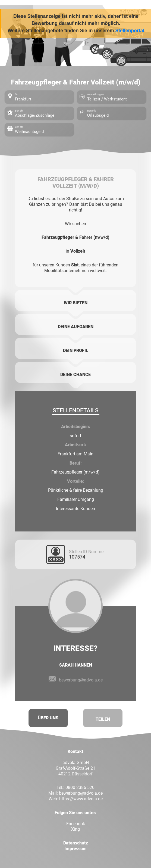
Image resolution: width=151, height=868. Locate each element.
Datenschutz (76, 843)
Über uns (48, 718)
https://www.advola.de (81, 799)
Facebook (76, 824)
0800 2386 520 (80, 787)
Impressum (75, 849)
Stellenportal (130, 31)
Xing (75, 829)
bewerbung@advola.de (81, 793)
